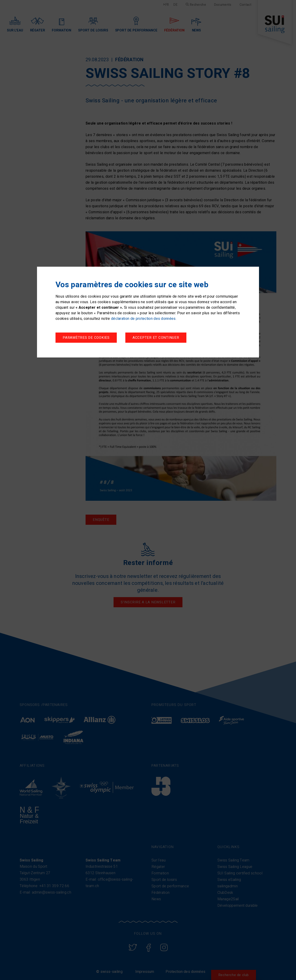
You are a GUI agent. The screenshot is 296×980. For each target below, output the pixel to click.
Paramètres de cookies (86, 338)
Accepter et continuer (156, 338)
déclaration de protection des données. (144, 319)
